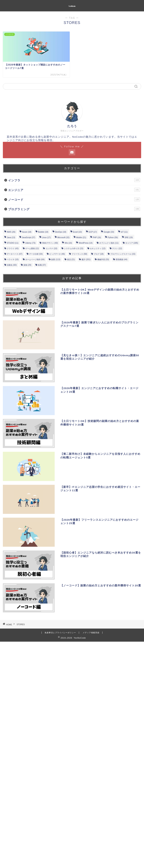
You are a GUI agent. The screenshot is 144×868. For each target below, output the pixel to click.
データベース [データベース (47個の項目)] (15, 254)
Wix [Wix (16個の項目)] (68, 243)
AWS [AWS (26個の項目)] (11, 232)
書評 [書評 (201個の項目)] (86, 259)
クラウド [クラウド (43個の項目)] (13, 248)
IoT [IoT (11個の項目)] (124, 232)
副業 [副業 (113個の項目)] (56, 259)
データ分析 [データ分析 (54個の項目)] (36, 254)
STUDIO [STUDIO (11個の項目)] (13, 243)
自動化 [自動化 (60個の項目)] (12, 265)
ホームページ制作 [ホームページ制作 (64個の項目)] (35, 259)
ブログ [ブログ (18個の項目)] (99, 254)
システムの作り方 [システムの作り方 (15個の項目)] (74, 248)
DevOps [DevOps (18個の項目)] (61, 232)
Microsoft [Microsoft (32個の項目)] (63, 237)
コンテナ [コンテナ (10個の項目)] (51, 248)
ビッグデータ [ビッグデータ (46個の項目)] (57, 254)
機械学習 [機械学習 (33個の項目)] (103, 259)
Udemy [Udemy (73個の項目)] (30, 243)
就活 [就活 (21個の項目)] (71, 259)
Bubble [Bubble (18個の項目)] (43, 232)
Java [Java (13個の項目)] (11, 237)
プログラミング (74, 209)
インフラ (74, 180)
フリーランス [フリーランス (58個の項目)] (79, 254)
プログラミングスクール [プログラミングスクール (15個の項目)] (123, 254)
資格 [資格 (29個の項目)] (27, 265)
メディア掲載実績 (91, 633)
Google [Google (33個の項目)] (109, 232)
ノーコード (74, 199)
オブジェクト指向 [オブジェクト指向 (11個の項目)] (109, 243)
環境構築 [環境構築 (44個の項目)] (121, 259)
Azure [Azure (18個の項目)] (27, 232)
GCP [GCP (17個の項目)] (93, 232)
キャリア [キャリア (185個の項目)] (132, 243)
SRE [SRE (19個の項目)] (129, 237)
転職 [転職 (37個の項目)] (42, 265)
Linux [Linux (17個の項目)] (46, 237)
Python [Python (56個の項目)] (113, 237)
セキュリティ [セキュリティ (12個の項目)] (98, 248)
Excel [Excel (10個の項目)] (77, 232)
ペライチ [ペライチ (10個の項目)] (13, 259)
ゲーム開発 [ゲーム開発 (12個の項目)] (32, 248)
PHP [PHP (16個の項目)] (97, 237)
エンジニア (74, 190)
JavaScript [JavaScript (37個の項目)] (29, 237)
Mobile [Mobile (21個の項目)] (81, 237)
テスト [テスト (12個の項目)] (117, 248)
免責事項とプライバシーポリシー (60, 633)
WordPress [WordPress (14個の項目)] (86, 243)
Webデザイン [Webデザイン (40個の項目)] (50, 243)
